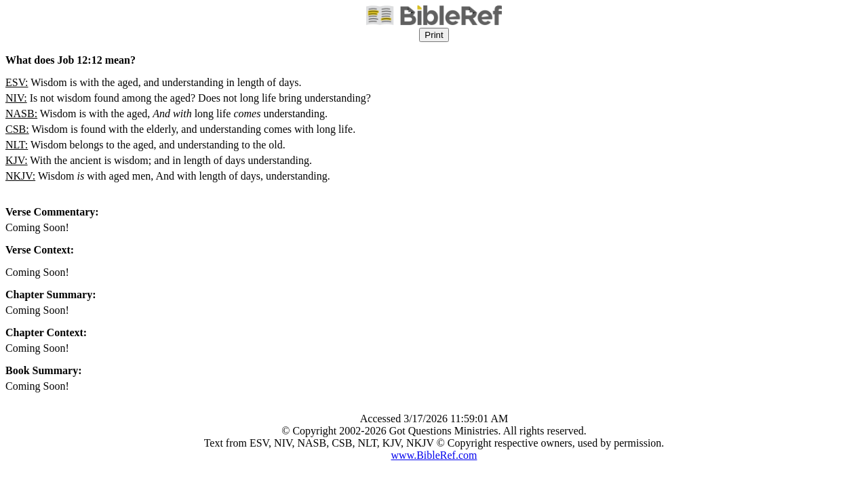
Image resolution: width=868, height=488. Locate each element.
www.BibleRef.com (434, 455)
